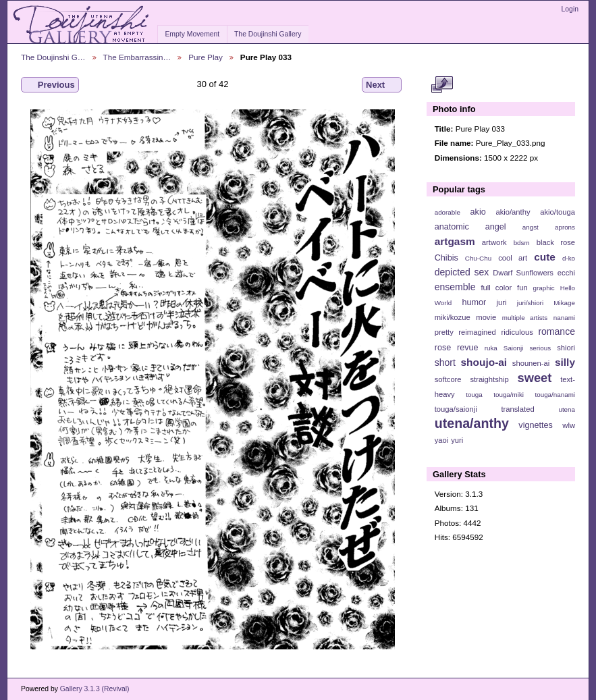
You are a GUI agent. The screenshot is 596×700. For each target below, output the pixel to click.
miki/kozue (453, 317)
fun (522, 288)
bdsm (522, 243)
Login (570, 9)
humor (474, 302)
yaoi (442, 440)
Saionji (513, 348)
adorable (448, 212)
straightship (489, 379)
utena (567, 409)
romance (557, 331)
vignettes (536, 425)
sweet (535, 378)
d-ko (569, 258)
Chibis (446, 258)
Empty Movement (192, 34)
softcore (448, 379)
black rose (556, 242)
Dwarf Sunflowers (523, 273)
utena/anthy (472, 423)
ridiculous (517, 332)
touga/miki (509, 395)
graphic (544, 288)
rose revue (457, 348)
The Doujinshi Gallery (268, 34)
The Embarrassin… (137, 57)
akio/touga (558, 212)
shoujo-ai (484, 362)
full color (496, 288)
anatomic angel (470, 227)
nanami (564, 318)
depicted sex (462, 272)
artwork (494, 242)
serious (540, 348)
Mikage (564, 303)
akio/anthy (513, 212)
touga (474, 395)
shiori (566, 348)
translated (517, 409)
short (445, 362)
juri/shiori (530, 303)
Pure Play (206, 57)
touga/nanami (555, 395)
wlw (569, 425)
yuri (457, 440)
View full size (442, 85)
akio (478, 212)
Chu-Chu (478, 258)
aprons (565, 227)
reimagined (477, 332)
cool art (513, 258)
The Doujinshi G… (53, 57)
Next (382, 85)
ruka (491, 348)
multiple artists (525, 318)
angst (531, 227)
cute (545, 257)
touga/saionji (456, 409)
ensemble (455, 287)
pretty (444, 332)
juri (502, 302)
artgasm (455, 241)
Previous (50, 85)
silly (565, 362)
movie (486, 317)
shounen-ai (531, 363)
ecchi (566, 273)
